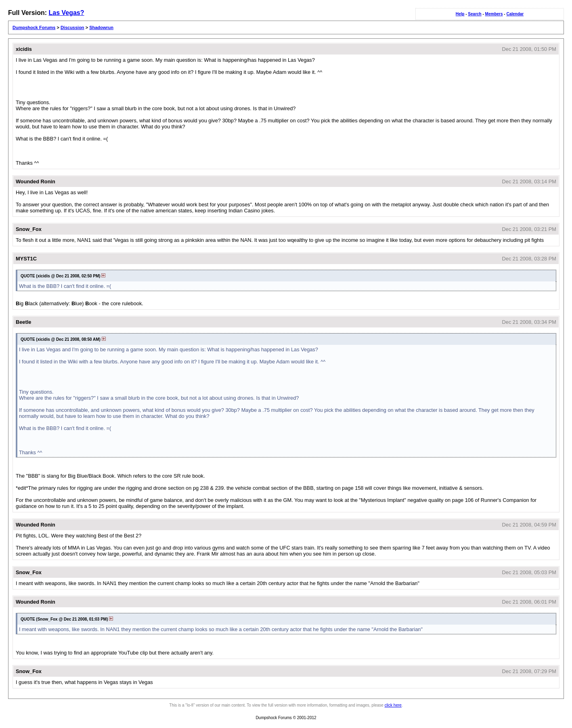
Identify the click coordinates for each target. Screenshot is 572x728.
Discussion (72, 27)
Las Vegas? (66, 13)
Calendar (515, 14)
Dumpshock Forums (34, 27)
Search (475, 14)
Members (494, 14)
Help (460, 14)
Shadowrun (101, 27)
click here (393, 705)
